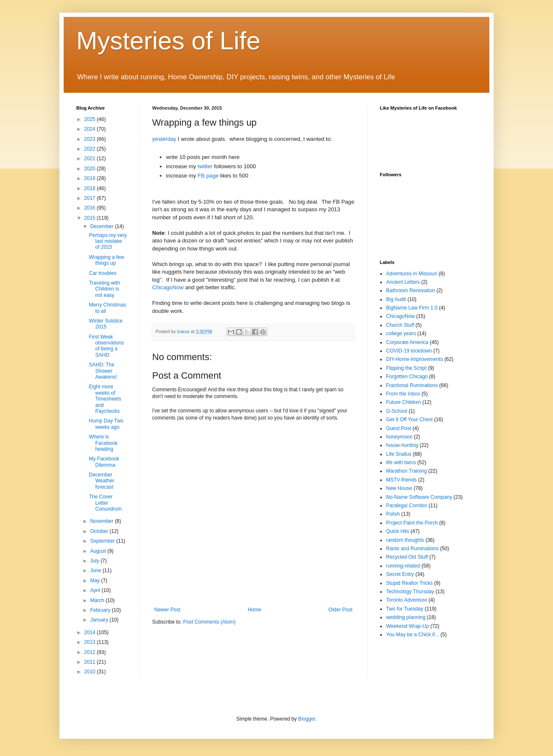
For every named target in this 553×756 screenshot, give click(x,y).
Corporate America (407, 342)
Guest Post (399, 428)
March (98, 600)
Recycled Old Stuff (407, 557)
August (99, 551)
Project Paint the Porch (412, 523)
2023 (91, 139)
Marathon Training (407, 471)
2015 (91, 218)
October (100, 531)
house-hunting (402, 445)
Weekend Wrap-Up (408, 626)
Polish (393, 514)
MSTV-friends (401, 480)
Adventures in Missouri (412, 274)
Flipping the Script (406, 368)
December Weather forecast (102, 481)
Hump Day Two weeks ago (106, 424)
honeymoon (399, 437)
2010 (91, 672)
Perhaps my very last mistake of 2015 (108, 241)
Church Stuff (400, 325)
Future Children (404, 402)
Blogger (307, 719)
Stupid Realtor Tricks (409, 583)
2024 (91, 129)
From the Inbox (403, 394)
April (96, 590)
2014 (91, 632)
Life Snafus (399, 454)
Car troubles (103, 273)
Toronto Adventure (407, 600)
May (96, 581)
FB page (208, 176)
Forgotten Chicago (407, 377)
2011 (91, 662)
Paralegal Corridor (407, 506)
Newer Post (167, 610)
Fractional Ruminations (412, 385)
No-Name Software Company (419, 497)
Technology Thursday (410, 592)
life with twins (401, 463)
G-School (397, 411)
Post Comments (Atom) (209, 622)
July (95, 561)
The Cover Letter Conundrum (105, 503)
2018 (91, 188)
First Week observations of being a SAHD (106, 346)
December (103, 226)
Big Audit (396, 299)
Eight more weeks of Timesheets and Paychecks (105, 399)
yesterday (165, 139)
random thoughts (405, 540)
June (96, 570)
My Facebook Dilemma (104, 462)
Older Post (340, 610)
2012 (91, 652)
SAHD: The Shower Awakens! (103, 371)
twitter (206, 166)
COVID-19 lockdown (409, 351)
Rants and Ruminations (412, 549)
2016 (91, 208)
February (101, 610)
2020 (91, 169)
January (100, 620)
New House (399, 488)
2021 (91, 159)
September (103, 541)
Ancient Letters (403, 282)
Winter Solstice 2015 (106, 324)
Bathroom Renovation (411, 291)
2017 (91, 198)
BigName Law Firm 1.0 (412, 308)
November (103, 521)
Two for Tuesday (405, 609)
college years (401, 334)
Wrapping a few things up (106, 260)
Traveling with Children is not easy (105, 289)
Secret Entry (400, 574)
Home (255, 610)
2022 (91, 149)
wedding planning (406, 617)
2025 (91, 119)
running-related (403, 566)
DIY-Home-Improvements (415, 359)
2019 (91, 178)
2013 (91, 642)
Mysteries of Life (168, 41)
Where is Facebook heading (103, 443)
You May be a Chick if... (413, 635)
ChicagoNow (169, 287)
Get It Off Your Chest (409, 420)
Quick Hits (398, 531)
